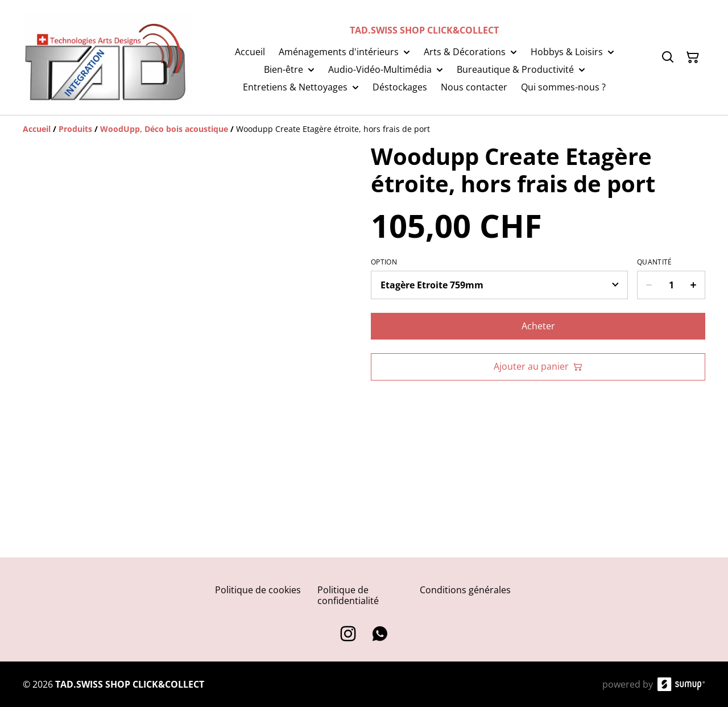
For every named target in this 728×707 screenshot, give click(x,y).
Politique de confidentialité (348, 595)
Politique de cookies (258, 590)
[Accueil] (37, 129)
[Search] (668, 57)
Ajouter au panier (538, 366)
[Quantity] (671, 285)
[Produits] (75, 129)
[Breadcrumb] (364, 129)
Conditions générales (465, 590)
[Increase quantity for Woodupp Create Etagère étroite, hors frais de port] (694, 285)
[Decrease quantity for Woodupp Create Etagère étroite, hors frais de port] (649, 285)
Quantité (654, 262)
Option (384, 262)
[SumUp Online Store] (681, 684)
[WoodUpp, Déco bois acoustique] (164, 129)
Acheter (538, 326)
